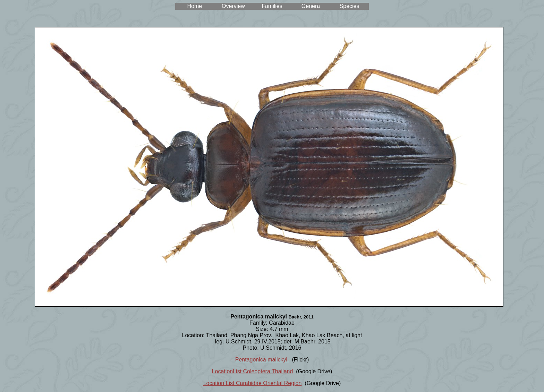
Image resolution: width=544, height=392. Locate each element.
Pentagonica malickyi (262, 360)
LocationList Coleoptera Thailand (253, 371)
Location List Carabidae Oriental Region (253, 383)
